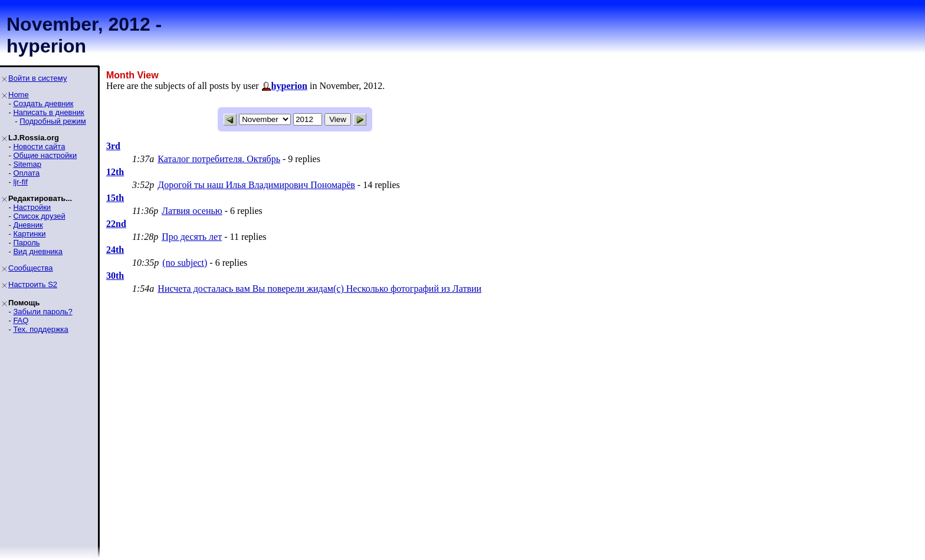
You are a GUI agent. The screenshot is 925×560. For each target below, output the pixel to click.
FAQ (21, 320)
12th (115, 172)
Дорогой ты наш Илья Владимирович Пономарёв (256, 185)
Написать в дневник (48, 112)
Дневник (28, 225)
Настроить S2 (33, 284)
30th (115, 276)
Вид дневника (38, 251)
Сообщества (31, 268)
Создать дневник (43, 103)
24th (115, 250)
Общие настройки (45, 155)
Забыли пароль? (42, 312)
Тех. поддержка (40, 329)
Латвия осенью (192, 211)
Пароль (26, 243)
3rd (113, 146)
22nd (116, 224)
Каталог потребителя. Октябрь (219, 159)
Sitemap (27, 164)
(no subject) (185, 263)
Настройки (32, 207)
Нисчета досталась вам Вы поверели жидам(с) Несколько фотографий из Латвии (319, 289)
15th (115, 198)
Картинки (29, 234)
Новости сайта (39, 146)
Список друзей (39, 216)
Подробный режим (53, 121)
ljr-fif (20, 182)
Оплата (26, 173)
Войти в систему (37, 78)
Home (19, 95)
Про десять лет (192, 237)
